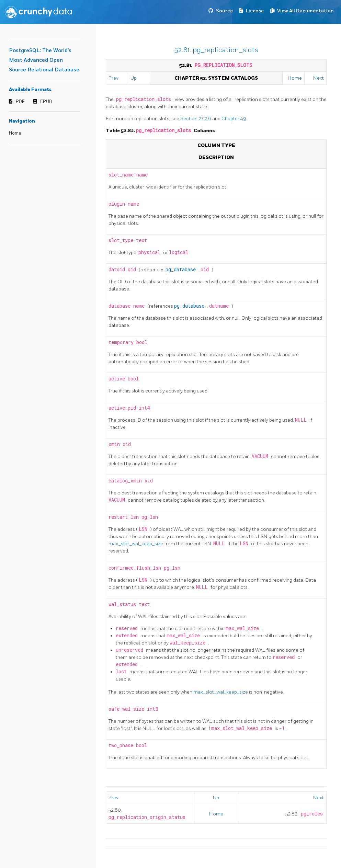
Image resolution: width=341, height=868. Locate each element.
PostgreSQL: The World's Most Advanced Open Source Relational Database (44, 60)
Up (134, 78)
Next (319, 78)
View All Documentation (305, 11)
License (255, 11)
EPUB (46, 102)
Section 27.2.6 (196, 119)
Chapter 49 (234, 119)
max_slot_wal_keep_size (136, 544)
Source (224, 11)
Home (15, 133)
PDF (20, 102)
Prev (113, 78)
